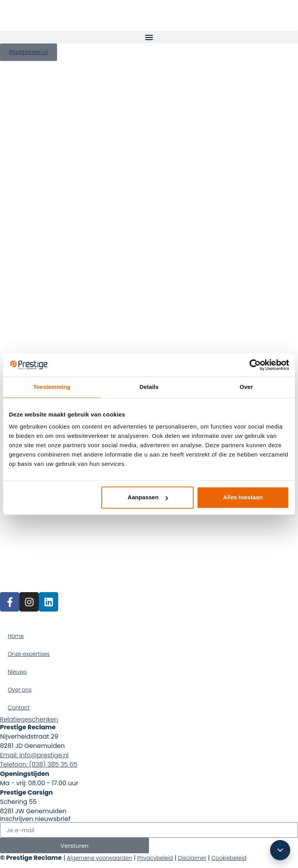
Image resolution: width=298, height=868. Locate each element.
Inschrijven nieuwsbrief (35, 819)
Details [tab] (149, 387)
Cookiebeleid (229, 858)
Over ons (20, 690)
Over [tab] (246, 387)
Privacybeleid (155, 858)
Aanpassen (148, 497)
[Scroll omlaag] (280, 850)
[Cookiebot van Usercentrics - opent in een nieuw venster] (255, 365)
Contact (19, 708)
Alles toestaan (243, 497)
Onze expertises (29, 654)
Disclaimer (192, 858)
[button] (149, 37)
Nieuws (17, 672)
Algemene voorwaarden (99, 858)
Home (16, 636)
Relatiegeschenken (29, 719)
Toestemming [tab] (52, 387)
